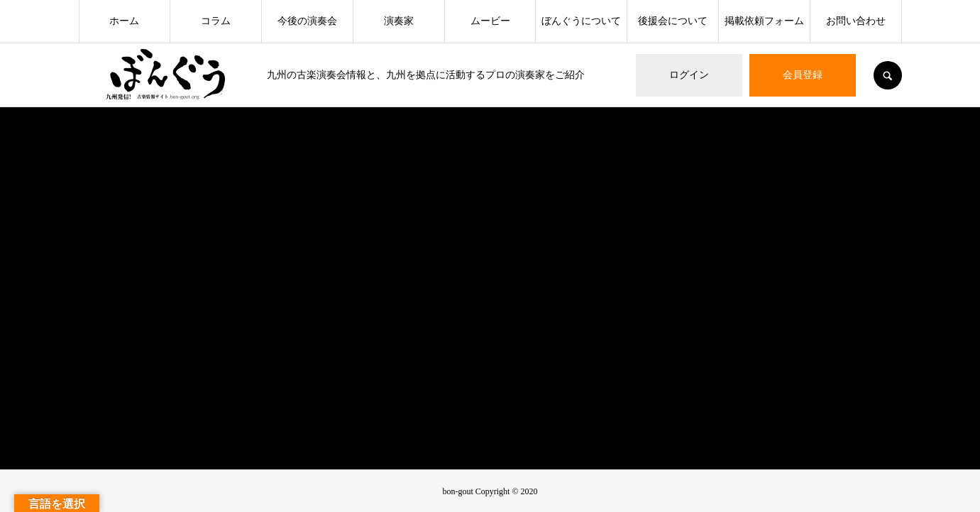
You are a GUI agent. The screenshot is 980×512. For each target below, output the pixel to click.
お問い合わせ (856, 21)
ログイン (689, 75)
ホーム (124, 21)
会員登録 (803, 75)
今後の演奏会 (307, 21)
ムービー (490, 21)
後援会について (673, 21)
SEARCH (888, 75)
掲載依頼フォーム (764, 21)
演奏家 (399, 21)
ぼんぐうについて (581, 21)
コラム (216, 21)
